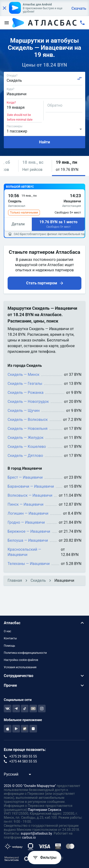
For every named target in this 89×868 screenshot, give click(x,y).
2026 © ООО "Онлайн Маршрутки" (30, 786)
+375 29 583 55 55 (23, 756)
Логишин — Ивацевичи (28, 513)
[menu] (7, 23)
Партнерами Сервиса (44, 810)
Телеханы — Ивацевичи (29, 564)
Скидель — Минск (23, 375)
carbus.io (29, 837)
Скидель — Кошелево (27, 447)
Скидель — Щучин (24, 411)
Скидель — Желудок (26, 438)
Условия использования (20, 667)
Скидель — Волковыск (28, 420)
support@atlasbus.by (36, 833)
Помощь (9, 646)
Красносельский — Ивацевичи (24, 552)
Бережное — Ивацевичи (29, 531)
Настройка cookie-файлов (21, 660)
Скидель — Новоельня (28, 429)
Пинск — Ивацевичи (26, 504)
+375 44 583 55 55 (23, 761)
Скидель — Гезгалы (25, 384)
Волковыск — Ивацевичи (30, 495)
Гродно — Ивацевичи (26, 522)
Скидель (38, 580)
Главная (15, 580)
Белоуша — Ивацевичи (28, 540)
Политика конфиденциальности (25, 653)
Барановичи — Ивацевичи (31, 486)
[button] (35, 166)
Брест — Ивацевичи (25, 477)
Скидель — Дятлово (25, 456)
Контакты (10, 638)
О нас (7, 631)
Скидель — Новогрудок (28, 402)
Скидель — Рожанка (26, 393)
